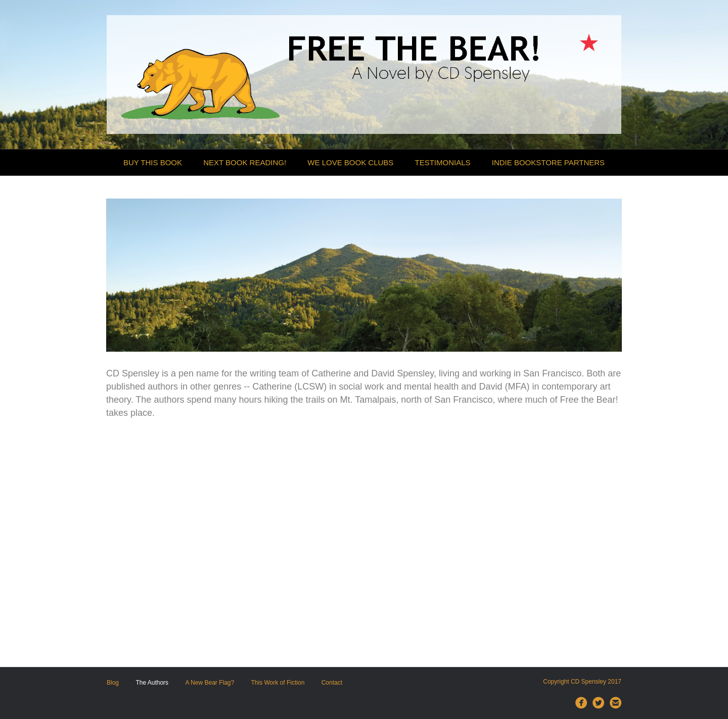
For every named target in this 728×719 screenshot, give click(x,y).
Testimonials (443, 162)
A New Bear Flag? (210, 683)
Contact (332, 683)
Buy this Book (153, 162)
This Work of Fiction (278, 683)
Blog (113, 683)
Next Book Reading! (245, 162)
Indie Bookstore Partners (548, 162)
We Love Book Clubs (350, 162)
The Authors (152, 683)
